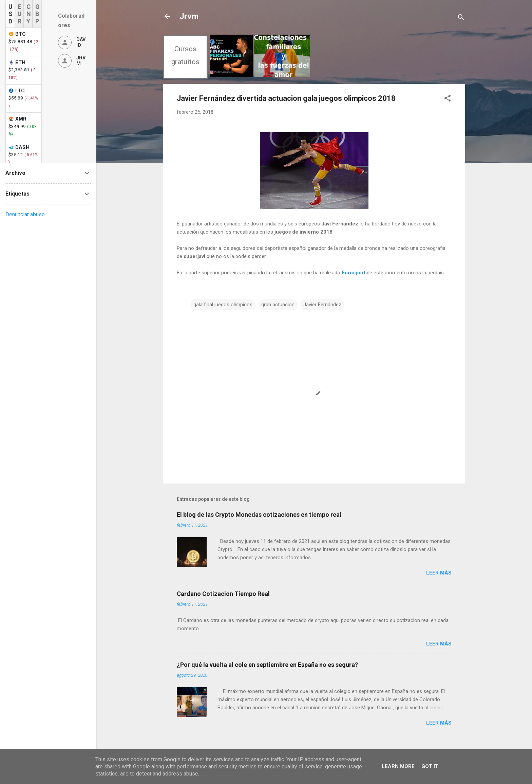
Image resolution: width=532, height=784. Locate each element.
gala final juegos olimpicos (223, 305)
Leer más (439, 573)
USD (11, 14)
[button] (448, 99)
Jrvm (189, 16)
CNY (29, 14)
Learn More (398, 766)
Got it (430, 766)
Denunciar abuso (25, 214)
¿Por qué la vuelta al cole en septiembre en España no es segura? (267, 665)
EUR (20, 14)
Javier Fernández (322, 305)
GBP (37, 14)
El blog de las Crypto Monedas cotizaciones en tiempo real (259, 515)
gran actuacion (278, 305)
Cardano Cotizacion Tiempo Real (223, 594)
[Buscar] (461, 19)
